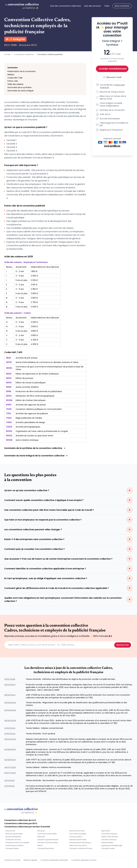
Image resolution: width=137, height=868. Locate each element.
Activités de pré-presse (27, 358)
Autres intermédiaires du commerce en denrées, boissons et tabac (47, 362)
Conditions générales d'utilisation (54, 860)
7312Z (9, 418)
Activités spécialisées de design (30, 422)
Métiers (11, 75)
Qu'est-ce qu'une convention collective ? (27, 490)
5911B (8, 391)
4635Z (9, 368)
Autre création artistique (27, 440)
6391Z (9, 405)
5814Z (9, 383)
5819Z (9, 387)
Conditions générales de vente (84, 860)
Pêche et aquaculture (14, 834)
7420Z (9, 427)
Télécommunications (78, 845)
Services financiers (77, 831)
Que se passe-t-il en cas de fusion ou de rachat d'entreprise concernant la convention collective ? (58, 559)
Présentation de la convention (22, 71)
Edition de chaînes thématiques (31, 400)
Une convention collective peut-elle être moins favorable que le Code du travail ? (49, 510)
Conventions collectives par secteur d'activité (27, 827)
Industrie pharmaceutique (80, 842)
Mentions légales (30, 860)
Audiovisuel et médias (14, 845)
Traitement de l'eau (13, 840)
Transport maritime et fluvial (81, 848)
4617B (9, 362)
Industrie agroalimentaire (48, 840)
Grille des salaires (15, 84)
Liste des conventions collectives (66, 6)
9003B (9, 440)
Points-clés (13, 81)
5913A (9, 396)
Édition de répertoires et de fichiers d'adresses (37, 374)
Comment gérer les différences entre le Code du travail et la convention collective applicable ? (57, 588)
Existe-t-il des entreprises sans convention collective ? (34, 539)
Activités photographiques (28, 427)
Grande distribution (13, 837)
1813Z (8, 358)
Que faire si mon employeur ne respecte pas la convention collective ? (43, 520)
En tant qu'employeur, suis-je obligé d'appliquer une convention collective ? (46, 578)
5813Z (9, 378)
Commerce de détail (78, 834)
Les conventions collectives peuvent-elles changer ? (33, 530)
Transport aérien (12, 848)
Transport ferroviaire (45, 848)
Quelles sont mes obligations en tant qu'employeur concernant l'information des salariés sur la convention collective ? (63, 600)
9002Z (9, 436)
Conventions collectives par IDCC (21, 823)
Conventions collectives (24, 54)
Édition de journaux (24, 378)
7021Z (9, 409)
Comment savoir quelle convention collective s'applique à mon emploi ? (44, 500)
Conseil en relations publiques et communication (39, 409)
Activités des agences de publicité (32, 414)
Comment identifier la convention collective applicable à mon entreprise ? (45, 569)
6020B (9, 400)
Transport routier (108, 848)
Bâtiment (41, 837)
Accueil (7, 54)
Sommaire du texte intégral (20, 91)
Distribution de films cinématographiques (35, 396)
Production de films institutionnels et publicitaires (39, 391)
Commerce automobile (47, 834)
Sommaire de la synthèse (19, 87)
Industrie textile (107, 842)
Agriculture (106, 831)
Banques (41, 831)
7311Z (8, 414)
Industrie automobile (78, 840)
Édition (40, 845)
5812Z (9, 374)
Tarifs (107, 6)
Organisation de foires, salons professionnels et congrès (42, 431)
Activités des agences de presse (31, 405)
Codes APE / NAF (15, 78)
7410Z (9, 422)
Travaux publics (76, 837)
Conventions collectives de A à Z (20, 820)
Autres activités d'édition (27, 387)
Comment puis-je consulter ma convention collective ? (34, 549)
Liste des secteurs (93, 6)
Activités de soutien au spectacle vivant (34, 436)
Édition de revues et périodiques (31, 383)
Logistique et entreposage (112, 845)
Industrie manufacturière (47, 842)
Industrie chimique (109, 840)
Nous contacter (122, 6)
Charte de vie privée (12, 860)
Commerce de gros (109, 834)
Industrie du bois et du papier (17, 842)
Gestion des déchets (110, 837)
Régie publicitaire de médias (29, 418)
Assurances (10, 831)
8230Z (9, 431)
